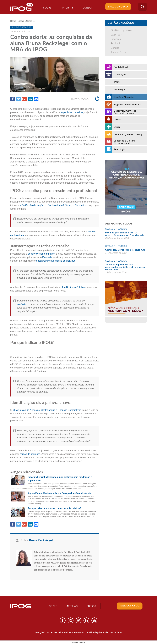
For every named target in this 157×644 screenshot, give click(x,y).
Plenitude (47, 257)
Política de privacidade (98, 632)
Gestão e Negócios (26, 21)
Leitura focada (85, 99)
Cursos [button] (88, 8)
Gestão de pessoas (121, 30)
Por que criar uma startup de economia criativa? (55, 508)
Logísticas (116, 34)
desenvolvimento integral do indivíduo (56, 261)
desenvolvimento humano (41, 254)
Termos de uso (116, 632)
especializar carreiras (72, 112)
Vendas (115, 48)
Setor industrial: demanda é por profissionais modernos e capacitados (60, 479)
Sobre (47, 8)
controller (22, 304)
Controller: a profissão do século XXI (125, 250)
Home (13, 21)
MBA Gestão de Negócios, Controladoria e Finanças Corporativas (47, 410)
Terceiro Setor (118, 52)
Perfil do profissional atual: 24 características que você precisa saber (126, 234)
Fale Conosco (118, 7)
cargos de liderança (30, 454)
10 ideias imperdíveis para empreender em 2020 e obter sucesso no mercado (125, 267)
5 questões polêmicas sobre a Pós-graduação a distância (59, 493)
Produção (116, 43)
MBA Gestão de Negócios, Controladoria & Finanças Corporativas (54, 205)
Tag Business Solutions (74, 287)
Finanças (116, 39)
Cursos (91, 606)
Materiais (67, 8)
